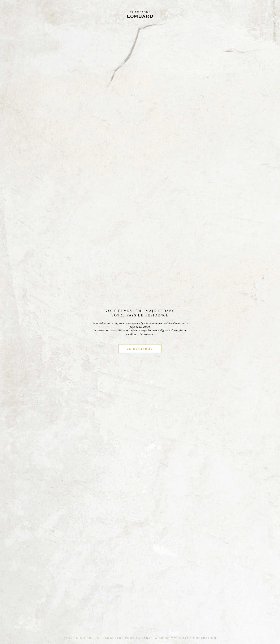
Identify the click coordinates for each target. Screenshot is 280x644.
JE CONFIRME (140, 349)
